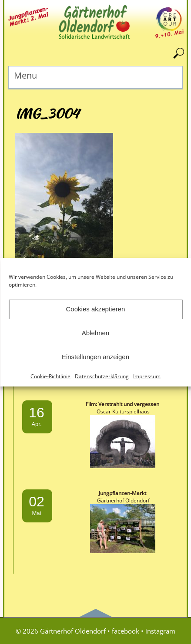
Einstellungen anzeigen (95, 357)
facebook (126, 631)
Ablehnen (95, 333)
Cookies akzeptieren (96, 309)
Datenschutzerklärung (102, 376)
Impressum (147, 376)
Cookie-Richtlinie (50, 376)
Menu (25, 75)
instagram (160, 631)
